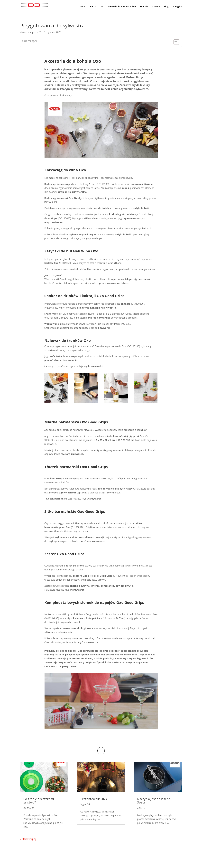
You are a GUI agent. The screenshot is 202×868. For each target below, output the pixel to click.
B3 (40, 32)
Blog (166, 7)
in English (177, 7)
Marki (82, 7)
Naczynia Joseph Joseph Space (154, 801)
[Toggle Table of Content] (175, 42)
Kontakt (144, 7)
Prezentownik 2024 (94, 799)
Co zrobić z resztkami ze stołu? (39, 801)
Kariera (156, 7)
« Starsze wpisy (28, 839)
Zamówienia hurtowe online (122, 7)
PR (102, 7)
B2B (91, 7)
